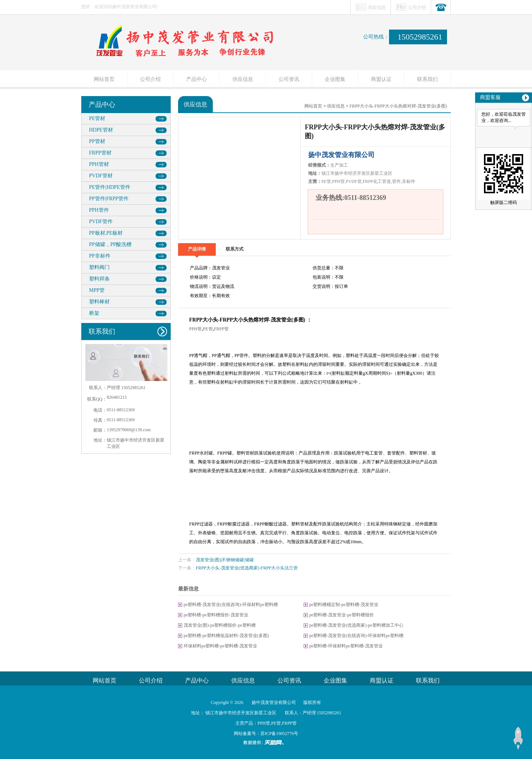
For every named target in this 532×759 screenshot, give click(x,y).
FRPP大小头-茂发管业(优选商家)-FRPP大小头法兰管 (247, 568)
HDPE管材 (101, 130)
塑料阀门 (99, 267)
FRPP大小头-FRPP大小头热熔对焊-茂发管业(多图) (398, 106)
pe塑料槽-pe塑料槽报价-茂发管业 (216, 615)
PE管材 (97, 118)
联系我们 (427, 79)
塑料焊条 (99, 279)
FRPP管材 (100, 153)
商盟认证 (381, 79)
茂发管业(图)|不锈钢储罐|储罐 (225, 560)
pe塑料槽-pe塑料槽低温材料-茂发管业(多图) (226, 636)
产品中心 (197, 79)
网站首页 (104, 79)
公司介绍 (417, 7)
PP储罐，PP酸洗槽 (110, 244)
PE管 (208, 329)
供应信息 (377, 7)
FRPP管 (221, 329)
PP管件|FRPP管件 (109, 199)
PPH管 (195, 329)
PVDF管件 (101, 222)
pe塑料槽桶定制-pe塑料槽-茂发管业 (344, 605)
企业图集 (335, 79)
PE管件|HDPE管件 (110, 187)
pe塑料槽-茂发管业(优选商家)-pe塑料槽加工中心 (356, 625)
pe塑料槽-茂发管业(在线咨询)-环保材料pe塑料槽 (231, 605)
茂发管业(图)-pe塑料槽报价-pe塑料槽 (220, 625)
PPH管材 (99, 164)
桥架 (94, 313)
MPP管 (97, 290)
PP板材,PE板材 (106, 233)
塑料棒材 (99, 302)
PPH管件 (99, 210)
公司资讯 (289, 79)
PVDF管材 (101, 176)
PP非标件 (100, 256)
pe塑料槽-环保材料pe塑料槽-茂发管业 (346, 646)
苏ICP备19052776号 (279, 734)
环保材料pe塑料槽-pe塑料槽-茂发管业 (220, 646)
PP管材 (97, 141)
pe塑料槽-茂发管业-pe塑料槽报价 (342, 615)
